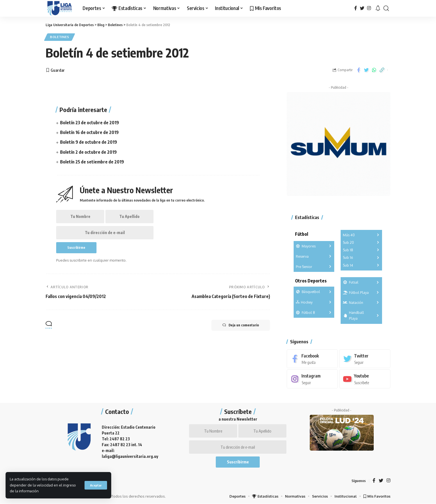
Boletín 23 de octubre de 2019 (90, 123)
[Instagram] (369, 8)
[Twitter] (362, 8)
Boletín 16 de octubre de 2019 (89, 132)
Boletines (60, 37)
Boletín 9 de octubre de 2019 (89, 142)
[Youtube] (365, 379)
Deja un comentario (241, 325)
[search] (386, 8)
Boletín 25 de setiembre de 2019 (92, 162)
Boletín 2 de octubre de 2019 (88, 152)
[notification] (378, 8)
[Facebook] (356, 8)
